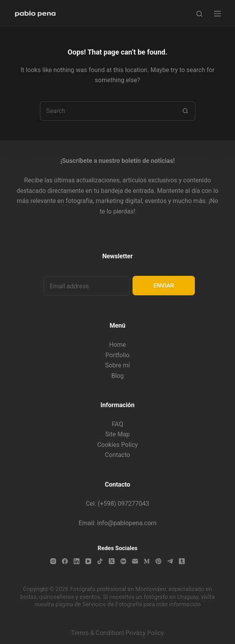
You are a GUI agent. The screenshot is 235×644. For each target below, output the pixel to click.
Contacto (117, 455)
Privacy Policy (145, 633)
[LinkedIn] (77, 561)
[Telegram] (170, 561)
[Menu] (217, 14)
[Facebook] (65, 561)
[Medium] (147, 561)
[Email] (135, 561)
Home (117, 345)
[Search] (199, 14)
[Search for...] (108, 111)
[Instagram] (53, 561)
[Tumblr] (182, 561)
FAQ (117, 424)
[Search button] (186, 111)
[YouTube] (88, 561)
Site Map (117, 434)
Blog (118, 376)
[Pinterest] (158, 561)
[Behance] (123, 561)
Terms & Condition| (98, 633)
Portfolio (118, 355)
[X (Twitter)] (112, 561)
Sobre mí (117, 365)
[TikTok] (100, 561)
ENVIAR (164, 286)
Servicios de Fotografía (112, 604)
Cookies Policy (117, 445)
